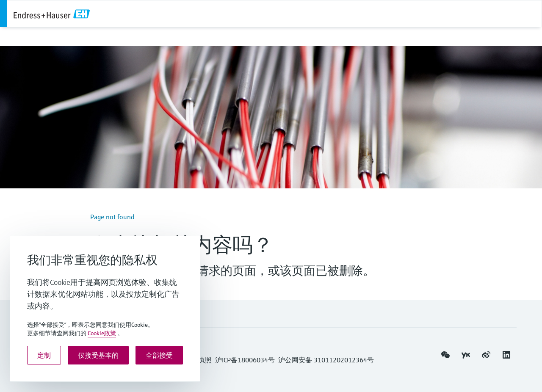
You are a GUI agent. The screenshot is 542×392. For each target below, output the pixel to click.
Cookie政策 (102, 333)
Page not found (112, 217)
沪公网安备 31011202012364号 (326, 360)
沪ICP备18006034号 (245, 360)
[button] (445, 355)
